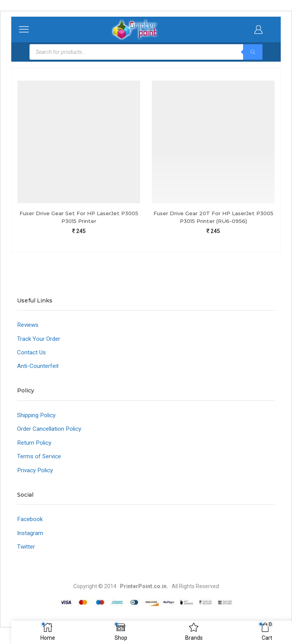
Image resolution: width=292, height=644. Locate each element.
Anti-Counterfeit (39, 368)
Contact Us (32, 354)
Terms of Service (40, 460)
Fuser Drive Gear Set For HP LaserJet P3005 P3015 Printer (79, 217)
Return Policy (35, 446)
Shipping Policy (38, 418)
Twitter (27, 552)
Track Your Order (39, 340)
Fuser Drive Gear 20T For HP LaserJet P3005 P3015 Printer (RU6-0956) (213, 217)
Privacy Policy (36, 474)
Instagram (31, 538)
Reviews (29, 326)
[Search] (253, 52)
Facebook (30, 524)
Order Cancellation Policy (51, 432)
